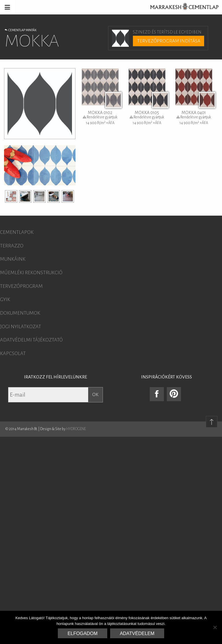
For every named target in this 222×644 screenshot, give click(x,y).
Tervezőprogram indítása (169, 41)
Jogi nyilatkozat (21, 327)
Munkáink (13, 259)
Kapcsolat (13, 354)
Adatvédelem (137, 633)
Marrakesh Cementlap (181, 7)
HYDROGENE (76, 429)
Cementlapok (17, 232)
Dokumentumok (20, 313)
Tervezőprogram (21, 286)
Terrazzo (12, 246)
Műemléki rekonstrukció (31, 273)
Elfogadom (83, 633)
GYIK (5, 300)
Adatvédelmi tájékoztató (31, 340)
